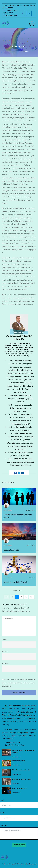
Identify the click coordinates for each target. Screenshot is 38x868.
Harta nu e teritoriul (19, 788)
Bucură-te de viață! (12, 550)
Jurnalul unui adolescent (10, 52)
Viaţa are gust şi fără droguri (15, 582)
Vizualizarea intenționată (21, 770)
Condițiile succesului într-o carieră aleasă (19, 504)
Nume (5, 640)
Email (5, 652)
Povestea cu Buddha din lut (22, 779)
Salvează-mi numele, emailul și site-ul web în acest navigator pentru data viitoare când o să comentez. (19, 683)
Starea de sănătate (18, 761)
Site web (5, 664)
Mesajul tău (4, 825)
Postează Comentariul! (19, 692)
